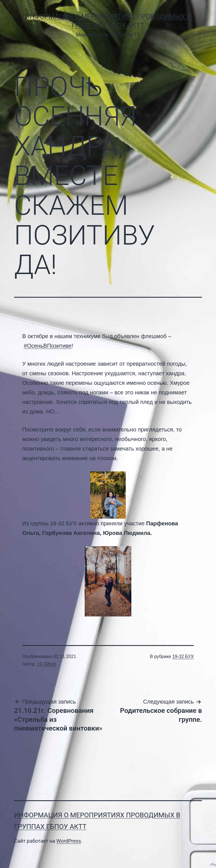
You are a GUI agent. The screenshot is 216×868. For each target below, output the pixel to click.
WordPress (68, 841)
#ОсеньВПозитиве (48, 346)
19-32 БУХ (183, 656)
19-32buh (47, 664)
